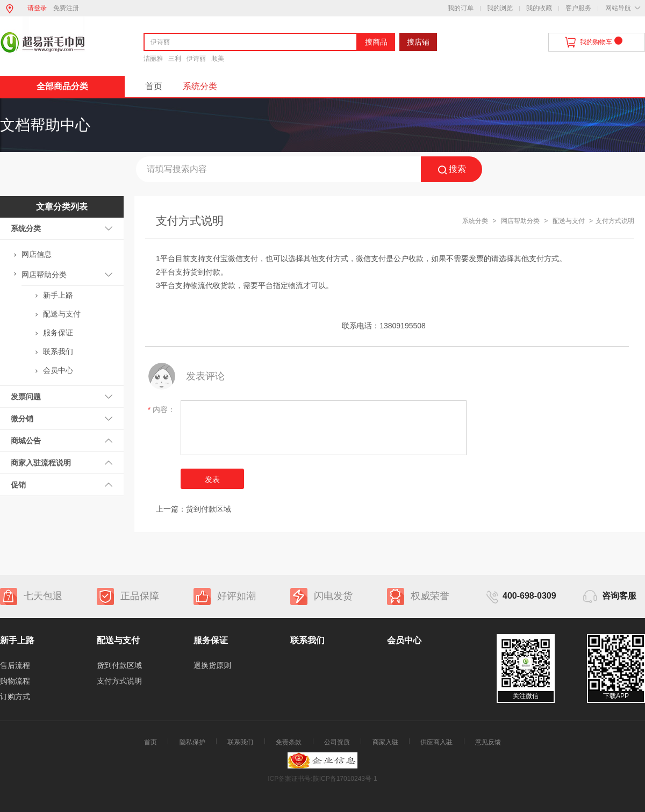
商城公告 (26, 441)
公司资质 (337, 742)
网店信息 (37, 254)
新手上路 (58, 295)
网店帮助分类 (44, 275)
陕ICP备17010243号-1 (345, 779)
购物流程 (15, 681)
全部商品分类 (62, 86)
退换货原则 (212, 665)
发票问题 (26, 397)
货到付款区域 (209, 509)
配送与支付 (62, 314)
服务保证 (58, 333)
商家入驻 (385, 742)
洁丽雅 (153, 59)
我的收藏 (539, 8)
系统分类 (200, 86)
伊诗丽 (196, 59)
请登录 (37, 8)
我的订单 (461, 8)
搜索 (452, 170)
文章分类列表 (62, 207)
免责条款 (289, 742)
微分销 (22, 419)
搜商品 (376, 42)
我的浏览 (500, 8)
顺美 (218, 59)
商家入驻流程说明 (41, 463)
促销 (18, 485)
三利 (175, 59)
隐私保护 (192, 742)
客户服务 (578, 8)
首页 (154, 86)
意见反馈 (488, 742)
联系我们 (58, 351)
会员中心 (58, 370)
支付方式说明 (119, 681)
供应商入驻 (436, 742)
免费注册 (66, 8)
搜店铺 (418, 42)
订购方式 (15, 696)
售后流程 (15, 665)
